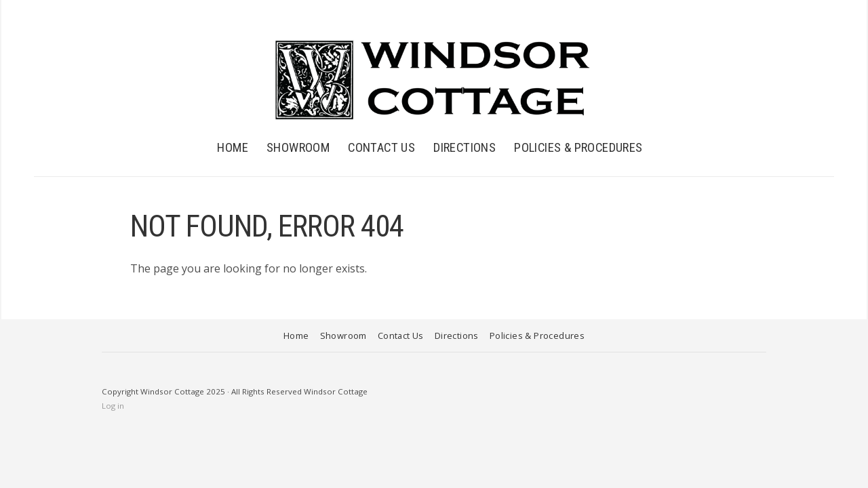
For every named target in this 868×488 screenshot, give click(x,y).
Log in (113, 406)
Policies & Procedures (578, 148)
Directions (465, 148)
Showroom (298, 148)
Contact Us (381, 148)
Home (233, 148)
